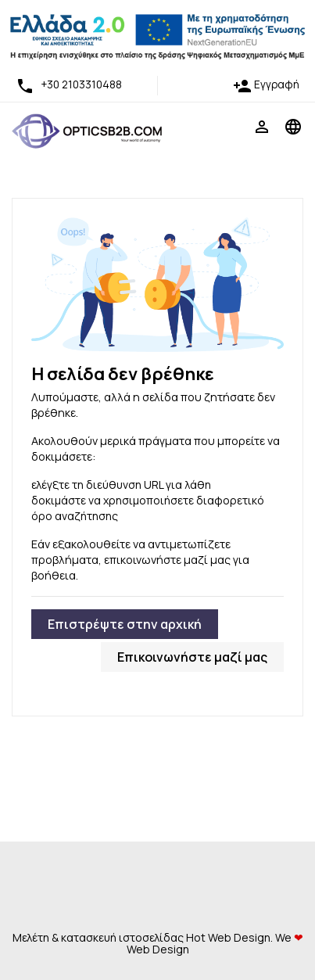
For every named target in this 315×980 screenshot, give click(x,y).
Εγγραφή (266, 84)
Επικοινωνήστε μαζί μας (192, 657)
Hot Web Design (228, 937)
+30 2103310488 (69, 84)
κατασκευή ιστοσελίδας (122, 937)
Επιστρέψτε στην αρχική (125, 624)
